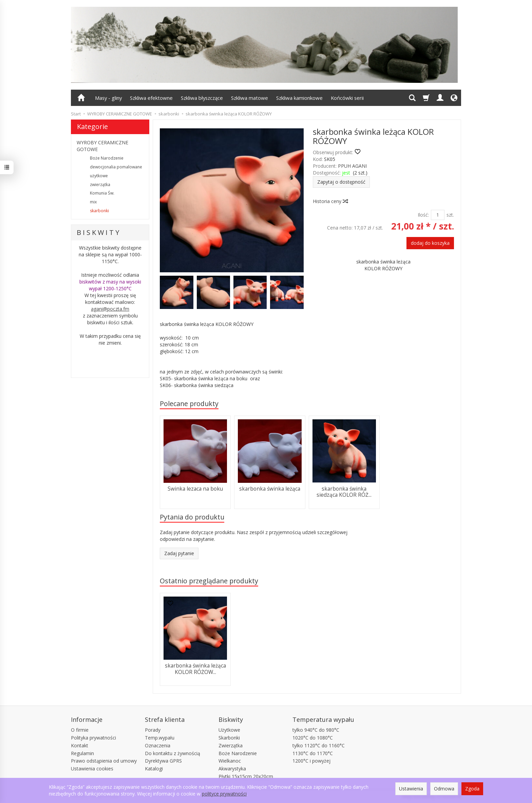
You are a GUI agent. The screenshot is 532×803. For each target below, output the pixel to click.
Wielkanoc (230, 761)
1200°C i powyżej (311, 761)
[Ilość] (438, 215)
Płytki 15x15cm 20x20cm (246, 776)
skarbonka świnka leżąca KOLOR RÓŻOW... (195, 669)
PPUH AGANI (352, 166)
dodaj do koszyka (430, 243)
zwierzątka (100, 185)
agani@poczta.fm (110, 309)
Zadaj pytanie (179, 553)
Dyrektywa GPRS (163, 761)
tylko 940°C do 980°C (316, 730)
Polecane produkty (189, 404)
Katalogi (154, 769)
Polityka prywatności (93, 738)
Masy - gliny (108, 98)
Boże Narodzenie (107, 158)
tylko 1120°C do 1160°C (319, 745)
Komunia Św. (102, 193)
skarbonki (99, 211)
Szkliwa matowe (250, 98)
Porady (153, 730)
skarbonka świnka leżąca (270, 489)
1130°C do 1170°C (313, 753)
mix (93, 202)
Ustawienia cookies (92, 769)
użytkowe (99, 176)
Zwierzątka (231, 745)
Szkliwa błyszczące (202, 98)
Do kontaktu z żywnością (173, 753)
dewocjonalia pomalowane (116, 167)
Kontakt (80, 745)
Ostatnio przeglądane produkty (209, 581)
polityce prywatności (224, 794)
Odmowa (444, 789)
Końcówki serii (347, 98)
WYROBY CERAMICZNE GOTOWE (102, 146)
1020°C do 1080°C (313, 738)
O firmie (80, 730)
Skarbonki (229, 738)
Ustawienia (411, 789)
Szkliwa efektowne (151, 98)
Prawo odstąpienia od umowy (104, 761)
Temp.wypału (160, 738)
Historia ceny (330, 201)
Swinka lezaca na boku (195, 489)
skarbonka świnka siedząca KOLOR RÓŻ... (344, 492)
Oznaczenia (158, 745)
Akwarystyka (232, 769)
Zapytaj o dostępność (341, 182)
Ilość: (423, 215)
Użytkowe (229, 730)
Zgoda (472, 789)
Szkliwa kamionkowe (299, 98)
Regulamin (82, 753)
